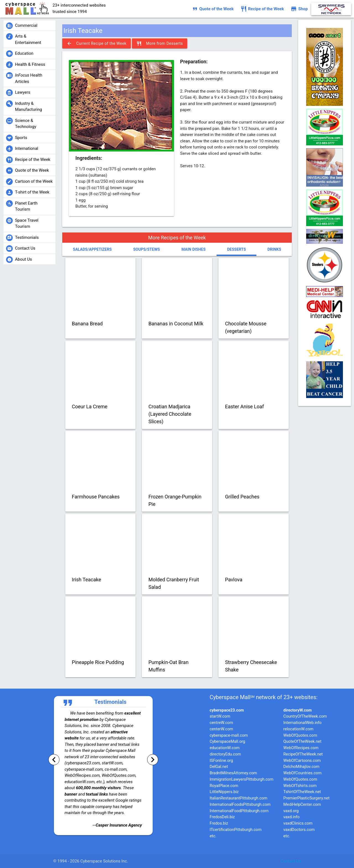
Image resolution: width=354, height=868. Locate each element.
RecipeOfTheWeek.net (303, 754)
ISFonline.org (221, 761)
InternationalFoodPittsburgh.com (239, 811)
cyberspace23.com (227, 710)
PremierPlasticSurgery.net (307, 798)
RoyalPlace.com (224, 786)
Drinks (274, 249)
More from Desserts (160, 43)
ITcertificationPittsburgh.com (236, 830)
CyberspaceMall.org (227, 742)
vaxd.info (292, 817)
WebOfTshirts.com (300, 786)
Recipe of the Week (262, 9)
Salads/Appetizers (92, 249)
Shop (299, 9)
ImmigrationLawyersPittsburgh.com (242, 779)
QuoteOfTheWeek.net (303, 742)
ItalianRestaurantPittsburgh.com (239, 798)
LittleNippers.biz (224, 792)
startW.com (220, 716)
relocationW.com (299, 729)
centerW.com (221, 729)
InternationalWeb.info (303, 723)
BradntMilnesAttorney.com (233, 773)
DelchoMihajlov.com (301, 767)
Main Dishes (193, 249)
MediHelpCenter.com (302, 805)
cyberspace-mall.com (229, 735)
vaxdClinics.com (298, 823)
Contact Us (291, 861)
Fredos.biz (219, 823)
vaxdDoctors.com (299, 830)
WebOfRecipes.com (301, 748)
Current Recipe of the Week (97, 43)
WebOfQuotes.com (300, 735)
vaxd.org (291, 811)
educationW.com (225, 748)
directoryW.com (298, 710)
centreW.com (221, 723)
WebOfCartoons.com (302, 761)
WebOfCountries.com (303, 773)
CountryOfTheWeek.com (305, 716)
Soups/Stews (147, 249)
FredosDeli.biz (222, 817)
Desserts (236, 249)
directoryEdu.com (225, 754)
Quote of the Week (213, 9)
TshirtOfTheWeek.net (302, 792)
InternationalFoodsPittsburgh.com (240, 805)
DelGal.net (219, 767)
